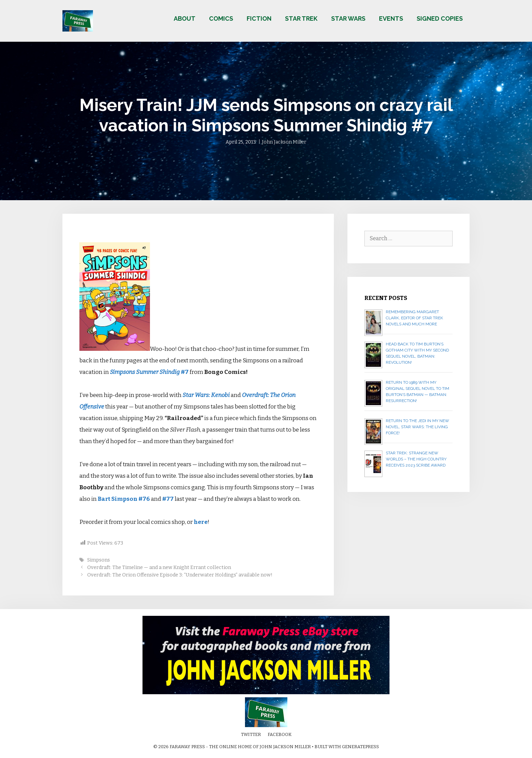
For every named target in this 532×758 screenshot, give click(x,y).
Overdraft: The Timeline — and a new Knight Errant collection (159, 567)
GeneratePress (360, 747)
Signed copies (440, 18)
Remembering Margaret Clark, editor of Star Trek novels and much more (414, 318)
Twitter (251, 734)
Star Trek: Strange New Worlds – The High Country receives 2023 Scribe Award (416, 459)
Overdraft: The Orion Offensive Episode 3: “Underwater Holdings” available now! (180, 575)
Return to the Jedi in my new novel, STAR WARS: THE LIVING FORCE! (417, 427)
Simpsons (99, 560)
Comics (221, 18)
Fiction (259, 18)
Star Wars (348, 18)
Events (391, 18)
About (185, 18)
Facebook (280, 734)
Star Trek (301, 18)
